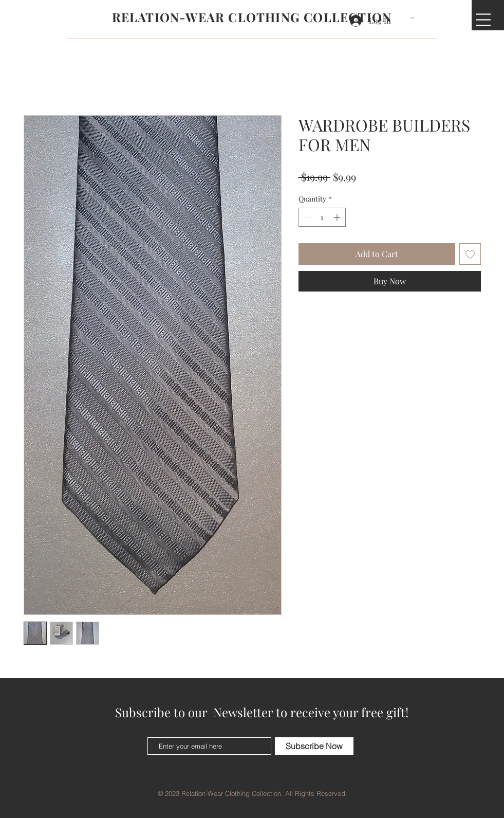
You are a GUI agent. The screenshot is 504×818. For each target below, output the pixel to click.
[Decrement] (306, 217)
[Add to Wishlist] (470, 254)
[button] (416, 18)
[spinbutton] (322, 217)
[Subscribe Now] (314, 746)
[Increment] (338, 217)
